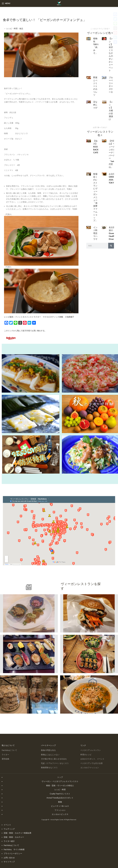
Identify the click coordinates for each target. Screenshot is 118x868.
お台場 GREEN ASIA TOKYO (112, 178)
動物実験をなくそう (49, 768)
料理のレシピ (86, 755)
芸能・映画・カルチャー (14, 837)
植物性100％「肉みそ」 (96, 46)
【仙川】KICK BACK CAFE (96, 147)
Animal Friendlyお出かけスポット (60, 798)
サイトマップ (9, 862)
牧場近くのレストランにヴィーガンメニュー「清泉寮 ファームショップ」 (96, 197)
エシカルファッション (90, 768)
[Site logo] (59, 3)
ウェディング (9, 829)
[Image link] (11, 338)
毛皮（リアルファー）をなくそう (55, 763)
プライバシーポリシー (13, 854)
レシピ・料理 (60, 790)
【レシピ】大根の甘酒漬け (111, 111)
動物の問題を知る (48, 750)
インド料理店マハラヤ (95, 233)
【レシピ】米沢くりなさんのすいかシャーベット (111, 54)
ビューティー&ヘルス (60, 806)
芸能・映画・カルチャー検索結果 (18, 833)
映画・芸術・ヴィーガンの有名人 (60, 786)
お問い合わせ (9, 858)
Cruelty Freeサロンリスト (60, 794)
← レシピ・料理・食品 (14, 29)
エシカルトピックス (60, 814)
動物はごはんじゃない (50, 755)
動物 (60, 802)
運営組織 (5, 759)
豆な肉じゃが (95, 105)
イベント (7, 825)
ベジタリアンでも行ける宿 (91, 763)
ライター (5, 755)
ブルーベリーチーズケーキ (111, 85)
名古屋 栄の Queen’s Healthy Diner (113, 233)
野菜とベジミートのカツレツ (95, 86)
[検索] (111, 246)
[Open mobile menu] (6, 3)
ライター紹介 (9, 841)
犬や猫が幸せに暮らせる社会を (54, 759)
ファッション (60, 810)
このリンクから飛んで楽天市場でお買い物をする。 (25, 331)
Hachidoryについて (9, 750)
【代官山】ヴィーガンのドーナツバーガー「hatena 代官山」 (113, 154)
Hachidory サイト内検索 (14, 850)
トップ (60, 777)
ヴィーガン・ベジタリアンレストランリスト (60, 781)
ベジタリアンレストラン (91, 750)
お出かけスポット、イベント (92, 759)
